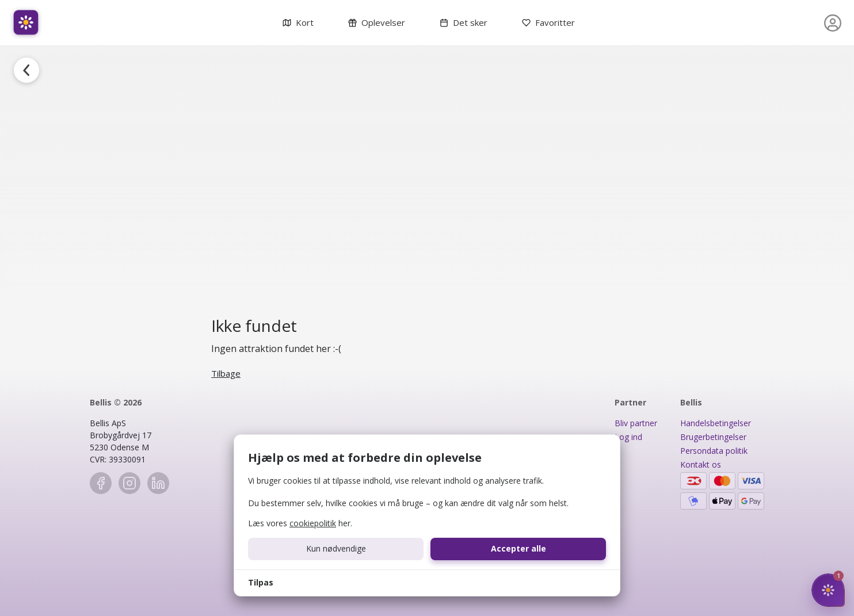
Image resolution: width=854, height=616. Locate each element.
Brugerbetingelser (713, 437)
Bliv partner (636, 423)
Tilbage (226, 373)
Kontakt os (701, 464)
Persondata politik (714, 451)
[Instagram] (129, 483)
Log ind (628, 437)
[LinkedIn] (158, 483)
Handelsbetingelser (716, 423)
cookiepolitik (313, 523)
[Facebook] (101, 483)
